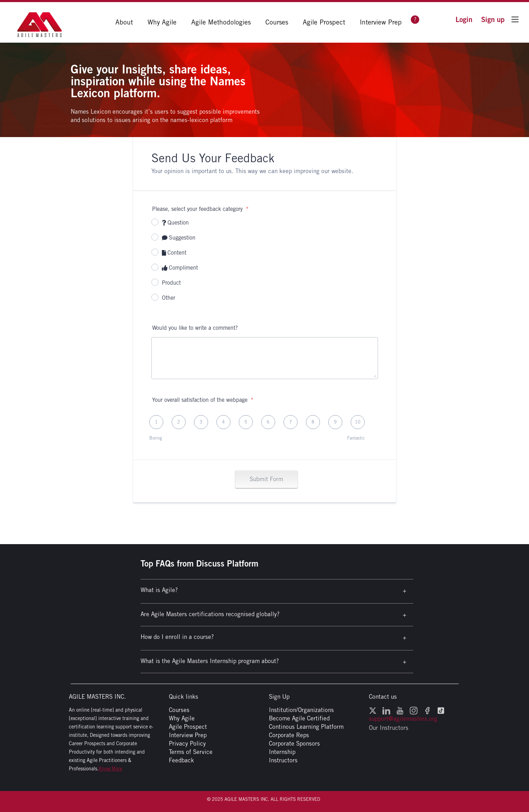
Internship (282, 752)
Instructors (283, 760)
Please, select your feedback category (200, 209)
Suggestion (179, 238)
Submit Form (266, 479)
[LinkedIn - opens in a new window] (386, 710)
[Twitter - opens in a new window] (373, 710)
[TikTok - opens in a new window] (441, 710)
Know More (110, 769)
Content (174, 253)
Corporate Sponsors (294, 743)
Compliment (180, 268)
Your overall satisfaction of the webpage (203, 400)
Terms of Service (191, 752)
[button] (464, 19)
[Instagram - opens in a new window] (414, 710)
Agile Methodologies (221, 22)
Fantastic (356, 438)
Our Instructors (389, 728)
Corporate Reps (289, 735)
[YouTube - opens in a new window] (400, 710)
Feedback (181, 760)
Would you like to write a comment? (195, 328)
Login (464, 19)
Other (169, 298)
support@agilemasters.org (403, 719)
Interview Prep (381, 22)
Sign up (493, 19)
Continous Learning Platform (306, 727)
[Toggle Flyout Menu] (515, 19)
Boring (156, 438)
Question (176, 223)
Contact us (383, 697)
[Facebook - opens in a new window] (427, 710)
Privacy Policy (187, 743)
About (124, 22)
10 (358, 422)
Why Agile (162, 22)
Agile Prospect (324, 22)
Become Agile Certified (299, 718)
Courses (277, 22)
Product (171, 283)
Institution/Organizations (301, 710)
